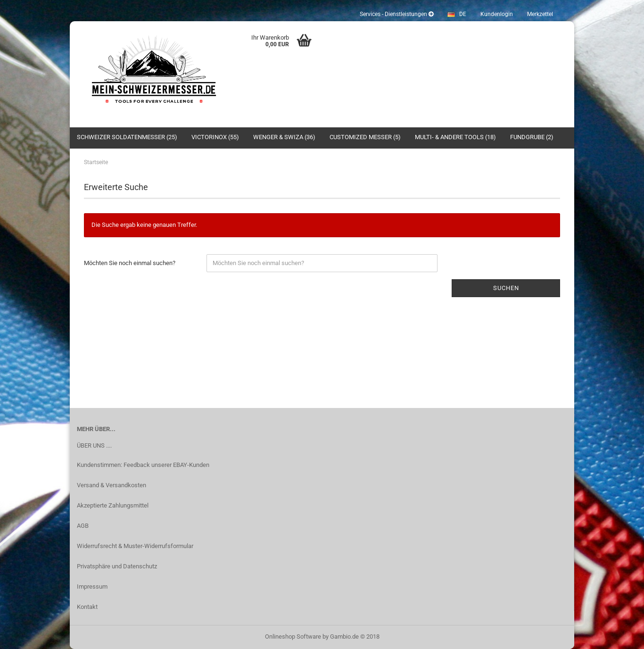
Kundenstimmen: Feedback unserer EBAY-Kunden (143, 465)
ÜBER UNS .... (94, 445)
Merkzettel (540, 14)
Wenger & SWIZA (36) (284, 137)
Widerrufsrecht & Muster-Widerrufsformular (135, 546)
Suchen (506, 288)
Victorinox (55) (215, 137)
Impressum (92, 587)
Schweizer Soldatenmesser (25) (127, 137)
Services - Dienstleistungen (396, 14)
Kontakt (87, 607)
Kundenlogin (497, 14)
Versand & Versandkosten (111, 485)
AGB (83, 526)
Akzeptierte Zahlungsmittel (113, 505)
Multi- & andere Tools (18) (455, 137)
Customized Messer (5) (365, 137)
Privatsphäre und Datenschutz (117, 566)
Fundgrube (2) (532, 137)
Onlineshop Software (293, 637)
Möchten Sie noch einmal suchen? (130, 263)
